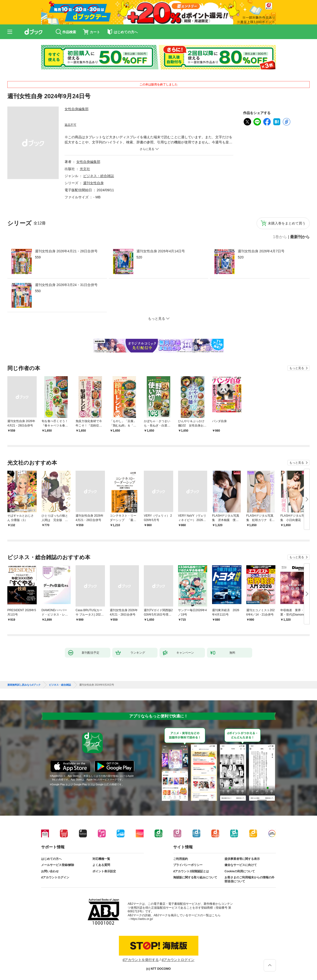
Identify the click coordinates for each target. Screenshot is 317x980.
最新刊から (300, 237)
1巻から (280, 237)
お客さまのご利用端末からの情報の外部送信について (249, 879)
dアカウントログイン (55, 877)
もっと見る (297, 368)
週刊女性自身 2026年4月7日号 (261, 251)
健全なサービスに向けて (241, 865)
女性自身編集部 (77, 109)
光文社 (85, 169)
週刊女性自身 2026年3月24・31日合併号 (66, 285)
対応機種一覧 (101, 859)
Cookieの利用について (240, 871)
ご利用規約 (181, 859)
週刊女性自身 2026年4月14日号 (161, 251)
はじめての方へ (51, 859)
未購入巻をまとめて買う (287, 223)
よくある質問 (101, 865)
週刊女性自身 (93, 183)
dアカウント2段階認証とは (191, 871)
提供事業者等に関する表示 (242, 859)
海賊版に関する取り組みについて (195, 877)
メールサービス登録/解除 (58, 865)
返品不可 (70, 125)
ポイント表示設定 (104, 871)
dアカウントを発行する (141, 960)
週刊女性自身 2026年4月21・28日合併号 (66, 251)
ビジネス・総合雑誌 (99, 176)
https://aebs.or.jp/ (142, 919)
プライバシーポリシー (188, 865)
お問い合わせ (50, 871)
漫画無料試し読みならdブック (24, 685)
